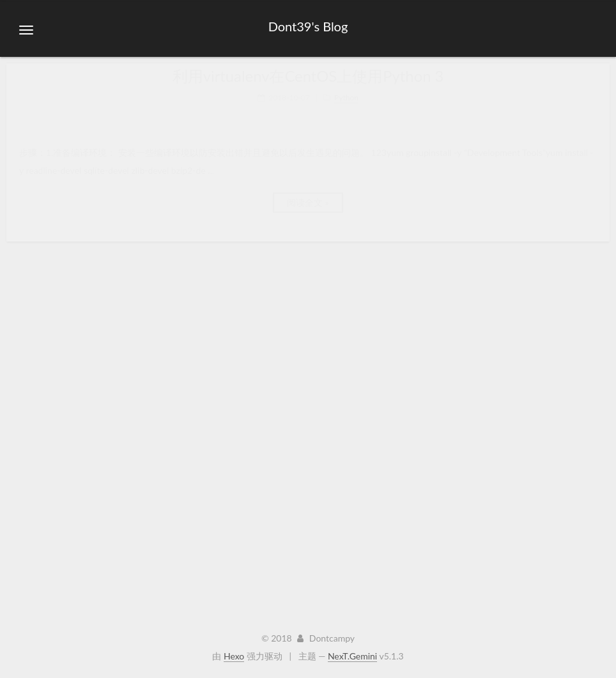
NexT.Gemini (352, 656)
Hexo (234, 656)
